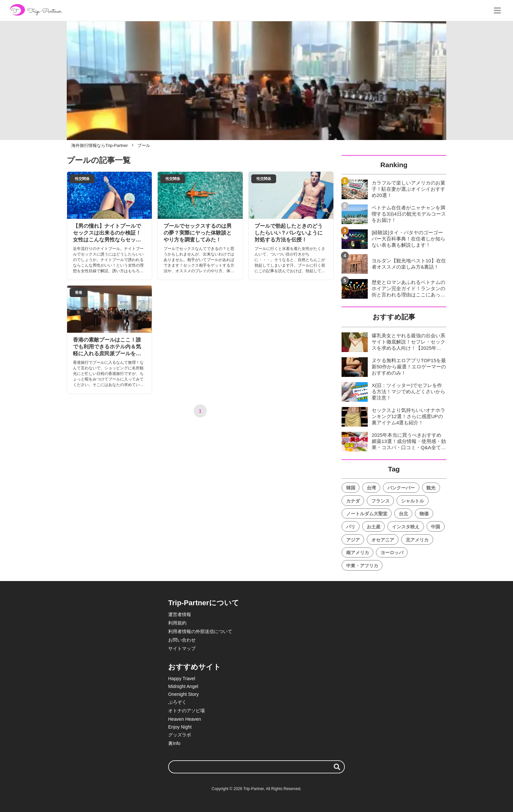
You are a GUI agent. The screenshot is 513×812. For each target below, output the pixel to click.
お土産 (374, 527)
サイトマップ (182, 648)
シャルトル (413, 501)
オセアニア (383, 540)
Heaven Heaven (185, 719)
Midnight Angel (183, 686)
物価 (424, 514)
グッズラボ (180, 735)
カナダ (353, 501)
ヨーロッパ (392, 553)
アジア (353, 540)
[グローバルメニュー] (497, 10)
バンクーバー (401, 488)
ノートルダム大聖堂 (367, 514)
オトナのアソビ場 (186, 711)
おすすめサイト (195, 667)
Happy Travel (182, 679)
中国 (435, 527)
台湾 (371, 488)
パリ (351, 527)
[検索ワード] (256, 767)
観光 (431, 488)
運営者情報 (180, 614)
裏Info (174, 743)
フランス (380, 501)
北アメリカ (417, 540)
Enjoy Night (180, 727)
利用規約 (177, 623)
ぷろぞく (177, 702)
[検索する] (337, 767)
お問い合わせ (182, 640)
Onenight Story (183, 694)
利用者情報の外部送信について (200, 631)
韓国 (351, 488)
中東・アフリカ (362, 566)
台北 (403, 514)
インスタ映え (406, 527)
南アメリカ (358, 553)
